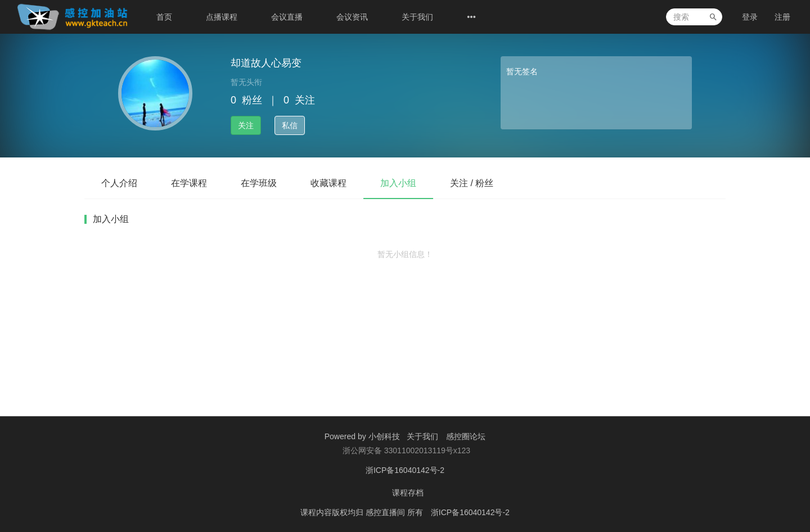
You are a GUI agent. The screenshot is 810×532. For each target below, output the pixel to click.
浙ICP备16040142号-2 (405, 470)
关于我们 (417, 17)
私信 (290, 125)
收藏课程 (328, 183)
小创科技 (385, 436)
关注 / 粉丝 (472, 183)
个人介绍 (119, 183)
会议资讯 (352, 17)
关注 (246, 125)
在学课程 (189, 183)
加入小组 (398, 183)
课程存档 (408, 493)
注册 (782, 17)
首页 (164, 17)
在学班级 (259, 183)
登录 (750, 17)
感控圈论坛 (466, 436)
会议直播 (287, 17)
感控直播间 (386, 512)
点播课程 (222, 17)
